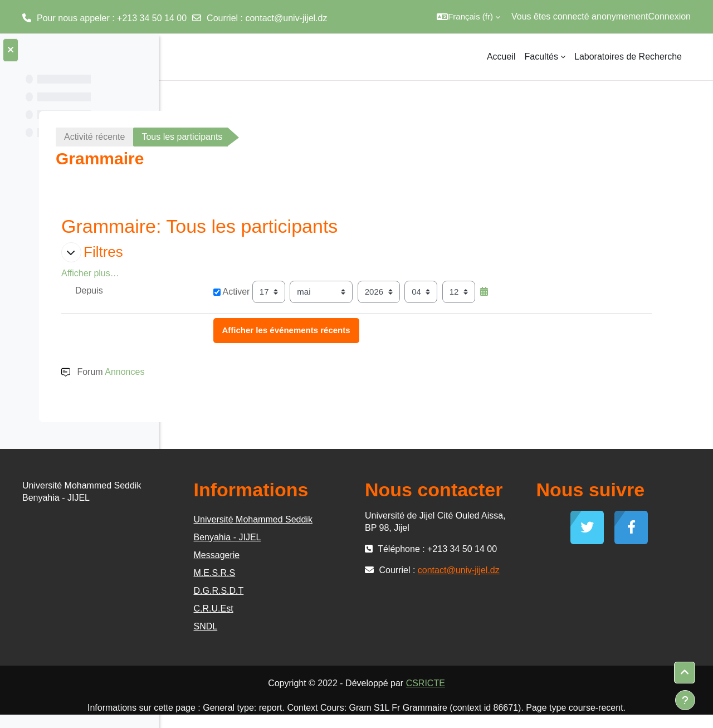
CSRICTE (509, 683)
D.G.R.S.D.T (344, 591)
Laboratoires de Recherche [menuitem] (628, 57)
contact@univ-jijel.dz (286, 18)
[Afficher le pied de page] (685, 700)
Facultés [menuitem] (541, 57)
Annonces (253, 372)
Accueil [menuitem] (501, 57)
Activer (338, 292)
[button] (468, 17)
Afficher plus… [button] (219, 273)
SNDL (331, 626)
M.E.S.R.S (340, 573)
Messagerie (342, 555)
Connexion (670, 16)
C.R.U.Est (339, 609)
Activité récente (223, 137)
